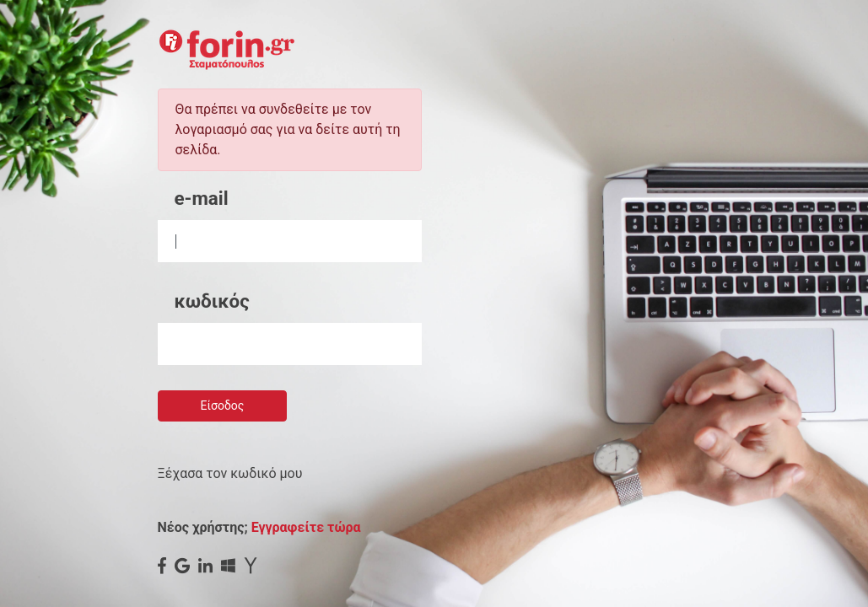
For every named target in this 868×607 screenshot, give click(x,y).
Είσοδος (223, 406)
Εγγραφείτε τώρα (306, 527)
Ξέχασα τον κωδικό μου (230, 473)
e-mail (202, 198)
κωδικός (212, 301)
